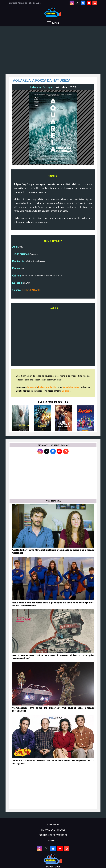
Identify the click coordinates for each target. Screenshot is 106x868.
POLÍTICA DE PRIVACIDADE (53, 835)
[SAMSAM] (85, 418)
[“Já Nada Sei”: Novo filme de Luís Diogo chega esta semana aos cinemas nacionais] (53, 529)
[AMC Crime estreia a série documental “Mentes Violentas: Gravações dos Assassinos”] (53, 635)
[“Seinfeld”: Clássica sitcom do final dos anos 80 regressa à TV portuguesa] (53, 740)
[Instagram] (72, 3)
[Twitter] (77, 3)
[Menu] (53, 23)
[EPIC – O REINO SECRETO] (42, 418)
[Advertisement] (53, 52)
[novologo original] (53, 13)
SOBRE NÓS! (53, 824)
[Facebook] (83, 3)
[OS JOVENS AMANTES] (64, 418)
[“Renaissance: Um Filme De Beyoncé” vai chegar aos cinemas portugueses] (53, 687)
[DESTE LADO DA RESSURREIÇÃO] (21, 418)
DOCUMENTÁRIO (31, 290)
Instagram (43, 387)
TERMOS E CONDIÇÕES (53, 830)
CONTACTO (53, 840)
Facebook (32, 387)
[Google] (95, 3)
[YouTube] (89, 3)
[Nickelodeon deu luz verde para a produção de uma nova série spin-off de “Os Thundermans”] (53, 582)
